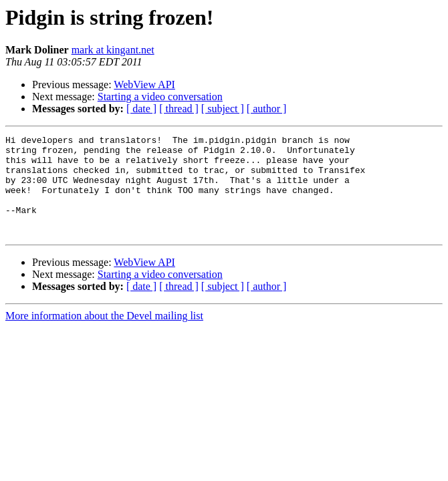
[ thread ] (179, 109)
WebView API (144, 85)
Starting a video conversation (160, 97)
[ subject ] (223, 109)
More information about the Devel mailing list (104, 336)
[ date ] (141, 109)
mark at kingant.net (113, 50)
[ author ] (267, 109)
